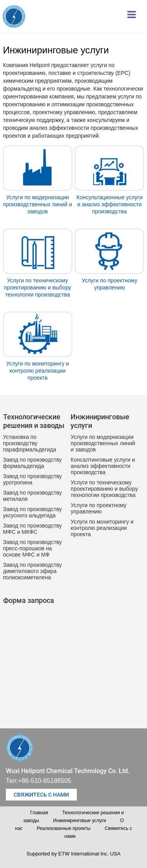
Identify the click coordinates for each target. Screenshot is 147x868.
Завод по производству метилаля (33, 496)
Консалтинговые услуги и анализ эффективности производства (103, 466)
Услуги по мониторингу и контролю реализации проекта (38, 371)
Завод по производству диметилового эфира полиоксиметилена (33, 571)
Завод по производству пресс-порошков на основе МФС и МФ (33, 548)
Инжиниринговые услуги (80, 821)
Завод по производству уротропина (33, 479)
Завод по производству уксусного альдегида (33, 512)
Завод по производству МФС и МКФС (33, 529)
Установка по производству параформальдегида (30, 443)
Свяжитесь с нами (41, 795)
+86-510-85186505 (45, 781)
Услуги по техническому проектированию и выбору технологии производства (38, 288)
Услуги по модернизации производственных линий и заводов (38, 204)
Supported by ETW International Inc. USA (74, 854)
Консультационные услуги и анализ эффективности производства (110, 204)
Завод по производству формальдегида (33, 463)
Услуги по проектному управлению (109, 284)
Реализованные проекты (64, 828)
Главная (39, 813)
